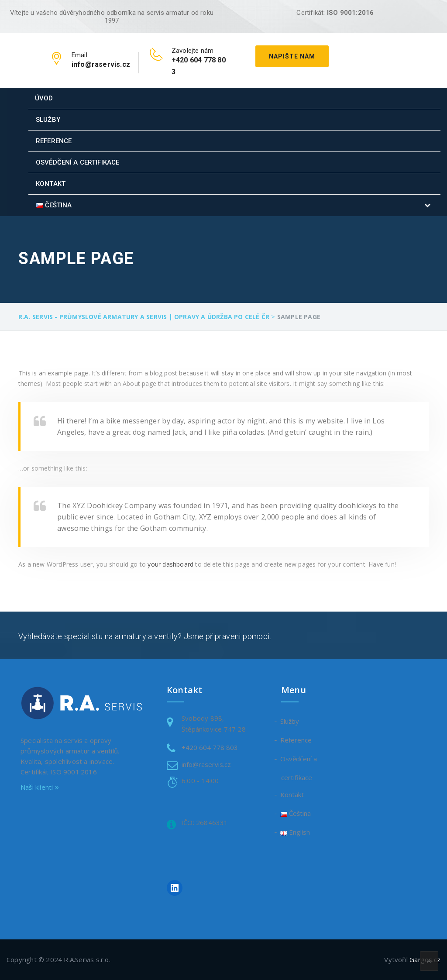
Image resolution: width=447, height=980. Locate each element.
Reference (54, 141)
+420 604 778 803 (210, 747)
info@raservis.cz (206, 764)
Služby (48, 120)
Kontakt (51, 184)
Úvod (44, 98)
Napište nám (292, 56)
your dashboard (170, 564)
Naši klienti (40, 787)
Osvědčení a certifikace (77, 162)
